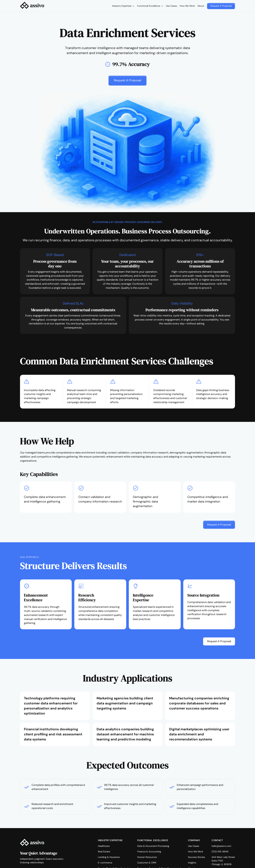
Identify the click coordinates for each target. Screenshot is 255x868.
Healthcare (104, 846)
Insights (192, 863)
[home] (32, 6)
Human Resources (147, 857)
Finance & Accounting (149, 852)
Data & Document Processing (153, 846)
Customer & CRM (147, 863)
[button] (123, 6)
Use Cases (171, 6)
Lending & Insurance (109, 857)
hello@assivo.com (221, 846)
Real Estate (104, 852)
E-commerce (105, 863)
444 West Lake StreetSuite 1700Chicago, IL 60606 (223, 861)
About (201, 6)
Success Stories (196, 857)
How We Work (187, 6)
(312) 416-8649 (220, 852)
